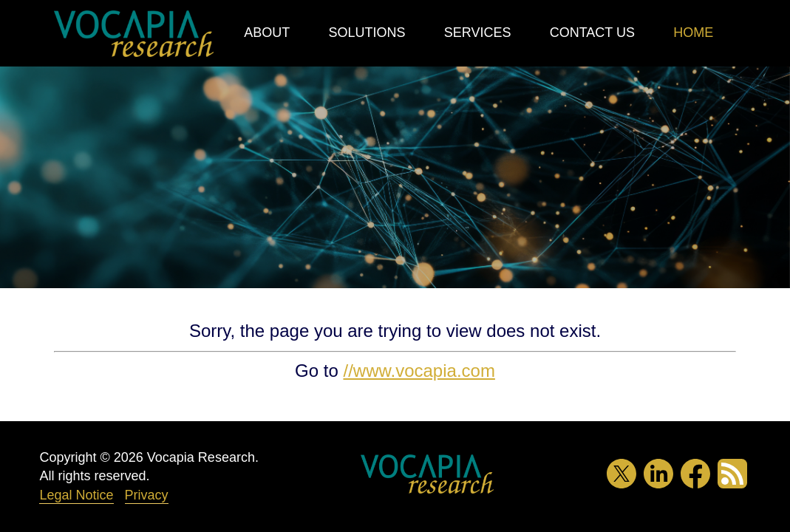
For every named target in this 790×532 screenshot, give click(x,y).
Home (693, 33)
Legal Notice (76, 495)
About (267, 33)
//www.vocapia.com (419, 371)
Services (478, 33)
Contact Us (592, 33)
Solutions (367, 33)
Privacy (147, 495)
